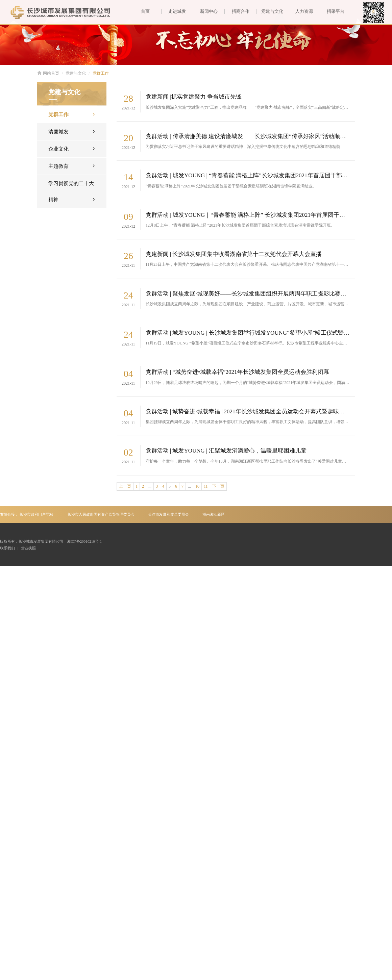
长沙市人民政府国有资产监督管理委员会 (101, 514)
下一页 (218, 486)
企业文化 (71, 148)
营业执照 (28, 548)
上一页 (125, 486)
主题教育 (71, 166)
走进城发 (174, 11)
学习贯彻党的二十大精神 (71, 194)
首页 (145, 11)
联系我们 (7, 548)
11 (206, 486)
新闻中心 (205, 11)
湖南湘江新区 (214, 514)
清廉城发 (71, 131)
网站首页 (48, 73)
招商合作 (237, 11)
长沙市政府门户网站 (36, 514)
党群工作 (101, 73)
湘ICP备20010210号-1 (84, 541)
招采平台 (332, 11)
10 (197, 486)
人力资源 (300, 11)
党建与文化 (270, 11)
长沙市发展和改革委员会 (168, 514)
